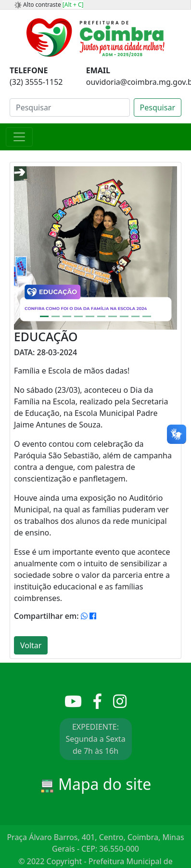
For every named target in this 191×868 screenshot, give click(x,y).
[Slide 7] (113, 316)
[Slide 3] (67, 316)
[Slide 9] (136, 316)
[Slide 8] (124, 316)
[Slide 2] (56, 316)
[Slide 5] (90, 316)
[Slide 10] (147, 316)
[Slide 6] (102, 316)
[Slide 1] (44, 316)
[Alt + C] (73, 5)
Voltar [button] (31, 645)
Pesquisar (158, 107)
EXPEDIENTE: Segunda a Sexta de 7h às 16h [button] (95, 739)
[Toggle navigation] (19, 137)
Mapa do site (96, 784)
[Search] (70, 107)
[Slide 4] (78, 316)
